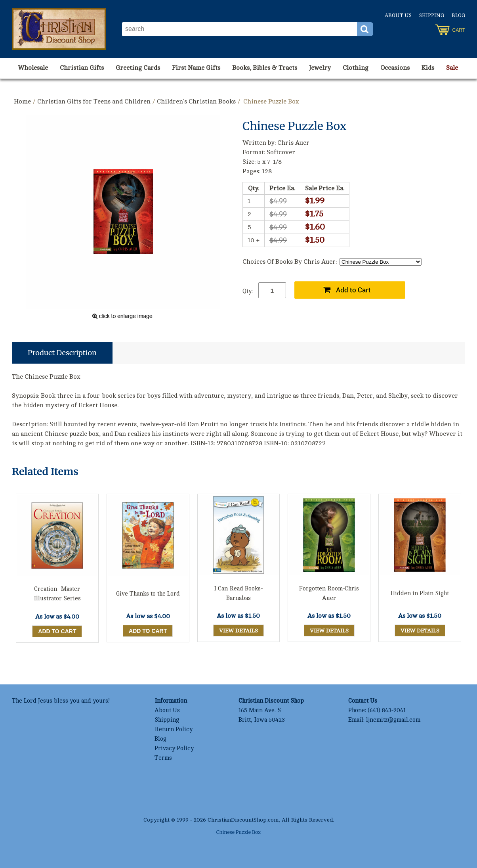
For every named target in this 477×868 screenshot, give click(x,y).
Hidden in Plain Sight (420, 593)
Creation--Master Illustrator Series (57, 594)
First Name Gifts (196, 68)
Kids (428, 68)
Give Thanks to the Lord (148, 594)
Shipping (432, 15)
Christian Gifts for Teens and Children (94, 102)
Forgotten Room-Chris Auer (329, 593)
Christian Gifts (82, 68)
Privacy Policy (174, 748)
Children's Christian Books (196, 102)
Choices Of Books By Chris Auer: (290, 262)
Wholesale (33, 68)
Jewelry (320, 68)
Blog (458, 15)
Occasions (395, 68)
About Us (398, 15)
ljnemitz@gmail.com (393, 720)
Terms (163, 758)
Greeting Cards (138, 68)
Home (22, 102)
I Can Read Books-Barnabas (238, 593)
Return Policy (174, 729)
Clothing (356, 68)
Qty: (248, 291)
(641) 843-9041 (387, 710)
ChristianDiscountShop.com (243, 820)
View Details (238, 631)
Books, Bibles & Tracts (265, 68)
